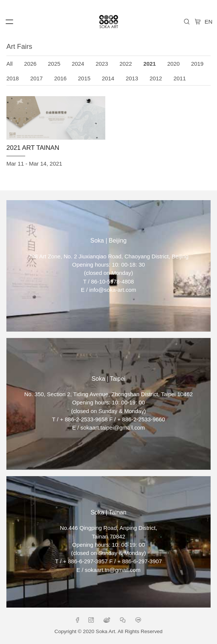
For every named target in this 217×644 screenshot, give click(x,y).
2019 (197, 64)
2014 (108, 78)
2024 (78, 64)
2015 (84, 78)
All (10, 64)
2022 (126, 64)
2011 (180, 78)
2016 (60, 78)
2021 (149, 64)
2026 (30, 64)
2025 (54, 64)
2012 (156, 78)
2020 (174, 64)
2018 (13, 78)
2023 (102, 64)
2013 (132, 78)
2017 (36, 78)
